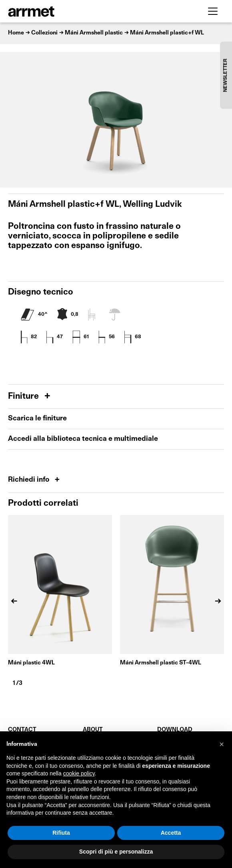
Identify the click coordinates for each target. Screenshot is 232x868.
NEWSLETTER (226, 75)
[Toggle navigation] (213, 11)
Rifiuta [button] (61, 833)
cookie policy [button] (79, 773)
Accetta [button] (171, 833)
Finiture (24, 397)
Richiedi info (29, 480)
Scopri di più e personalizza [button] (116, 852)
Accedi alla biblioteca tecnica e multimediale (83, 439)
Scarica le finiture (37, 419)
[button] (222, 744)
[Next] (218, 601)
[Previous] (14, 601)
